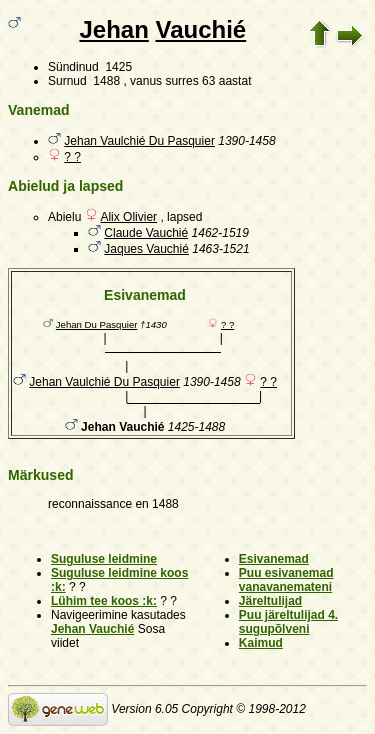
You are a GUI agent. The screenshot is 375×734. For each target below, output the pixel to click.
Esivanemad (274, 559)
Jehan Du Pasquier (97, 324)
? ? (72, 157)
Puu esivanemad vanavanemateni (286, 580)
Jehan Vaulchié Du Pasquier (139, 141)
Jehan (113, 29)
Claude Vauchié (146, 233)
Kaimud (261, 643)
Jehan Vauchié (92, 629)
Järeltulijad (270, 601)
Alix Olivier (128, 217)
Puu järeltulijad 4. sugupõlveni (288, 622)
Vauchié (200, 29)
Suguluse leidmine (104, 559)
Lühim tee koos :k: (104, 601)
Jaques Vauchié (146, 249)
